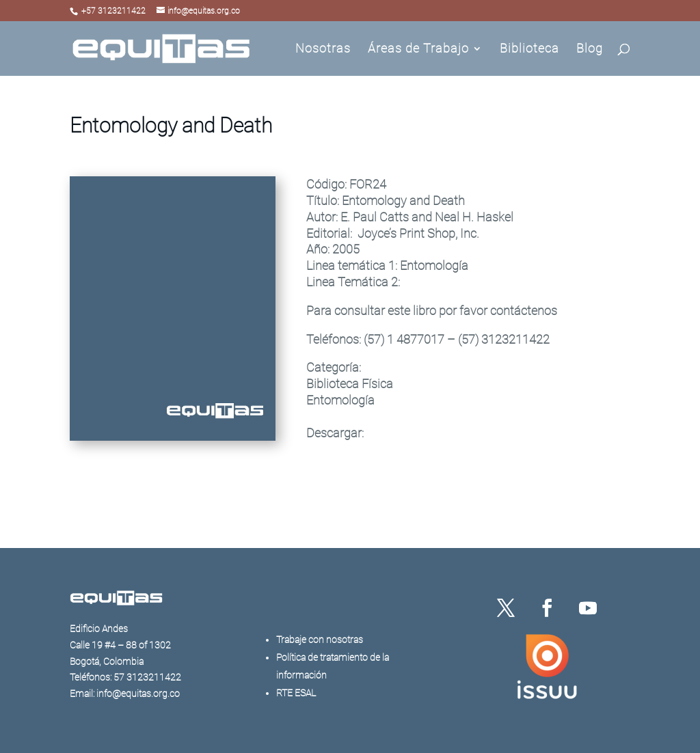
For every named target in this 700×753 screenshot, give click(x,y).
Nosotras (323, 50)
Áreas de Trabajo (418, 50)
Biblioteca (529, 50)
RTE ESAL (296, 693)
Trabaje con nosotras (320, 640)
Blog (590, 50)
